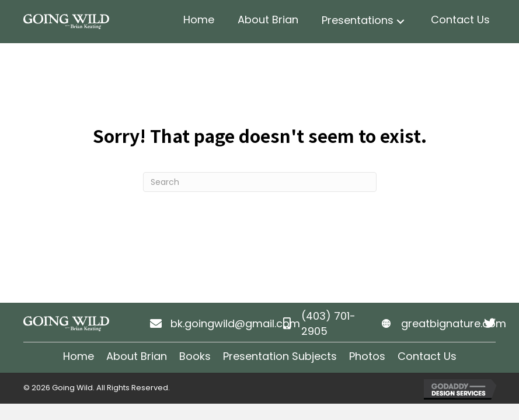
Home (79, 356)
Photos (367, 356)
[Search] (260, 182)
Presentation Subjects (280, 356)
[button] (400, 22)
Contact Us (427, 356)
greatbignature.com (454, 323)
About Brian (137, 356)
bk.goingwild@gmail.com (235, 323)
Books (195, 356)
